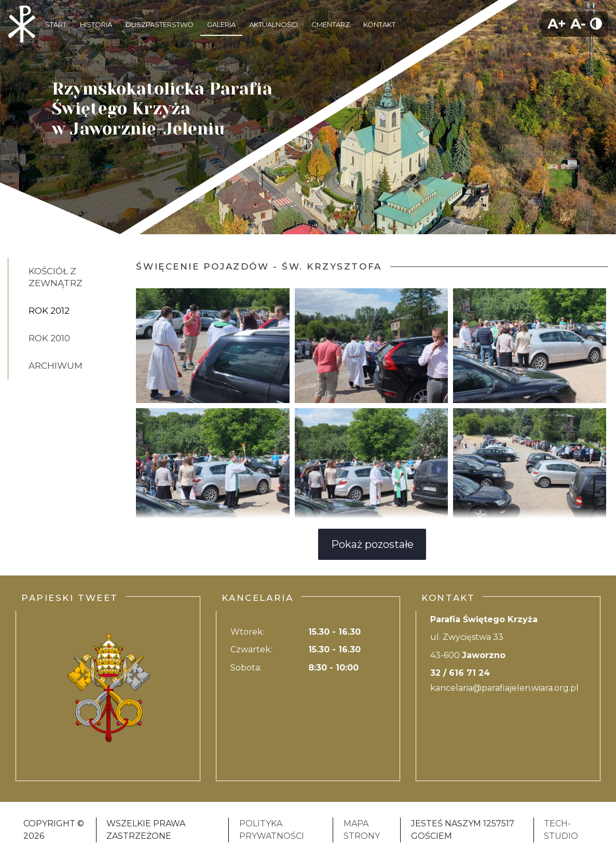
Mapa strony (362, 830)
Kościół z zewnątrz (56, 277)
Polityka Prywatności (272, 830)
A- (578, 24)
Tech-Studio (561, 830)
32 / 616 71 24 (460, 673)
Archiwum (56, 366)
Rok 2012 (49, 311)
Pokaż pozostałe (372, 544)
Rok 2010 (49, 338)
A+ (557, 24)
